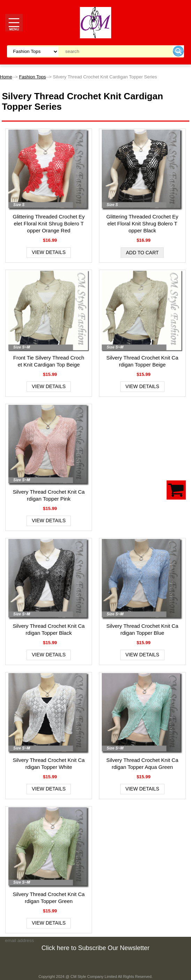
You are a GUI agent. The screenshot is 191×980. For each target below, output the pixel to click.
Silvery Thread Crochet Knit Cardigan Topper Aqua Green (142, 763)
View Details (49, 252)
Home (6, 77)
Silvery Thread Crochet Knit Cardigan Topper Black (48, 629)
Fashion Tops (33, 77)
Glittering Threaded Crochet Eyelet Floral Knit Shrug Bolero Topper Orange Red (49, 223)
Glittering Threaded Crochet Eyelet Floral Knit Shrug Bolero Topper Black (142, 223)
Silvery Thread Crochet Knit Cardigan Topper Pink (48, 495)
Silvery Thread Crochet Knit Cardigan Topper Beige (142, 361)
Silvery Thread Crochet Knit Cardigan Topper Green (48, 898)
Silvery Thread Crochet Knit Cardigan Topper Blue (142, 629)
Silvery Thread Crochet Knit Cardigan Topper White (48, 763)
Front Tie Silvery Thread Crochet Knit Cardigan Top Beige (49, 361)
